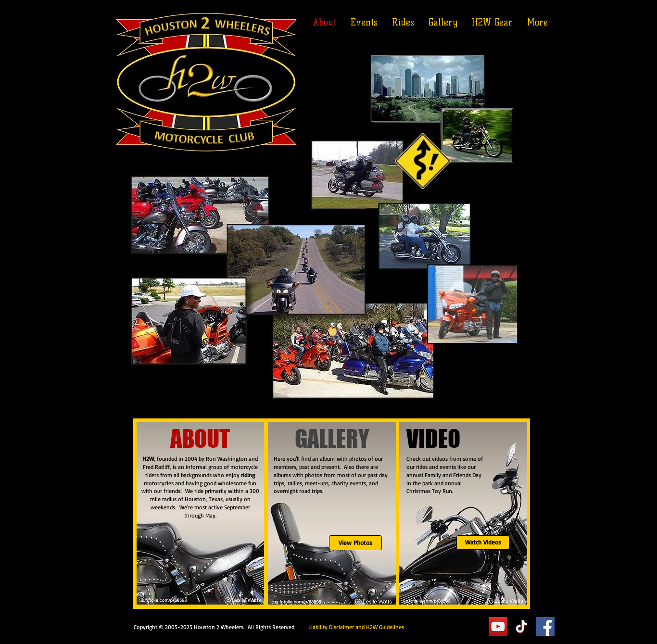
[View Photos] (355, 543)
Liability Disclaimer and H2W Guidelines (356, 627)
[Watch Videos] (483, 543)
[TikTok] (522, 626)
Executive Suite (444, 626)
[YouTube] (498, 626)
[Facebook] (545, 626)
